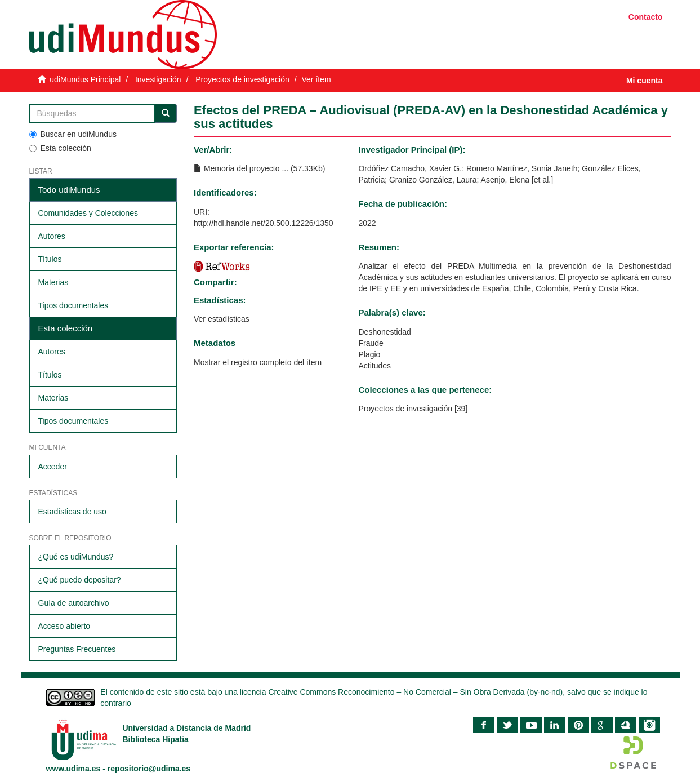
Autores (52, 236)
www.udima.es (73, 769)
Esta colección (60, 148)
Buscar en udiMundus (73, 134)
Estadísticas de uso (72, 512)
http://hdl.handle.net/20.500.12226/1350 (264, 223)
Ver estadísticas (222, 319)
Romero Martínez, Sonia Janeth (522, 168)
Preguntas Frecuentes (77, 649)
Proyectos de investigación (242, 79)
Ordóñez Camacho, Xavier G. (410, 168)
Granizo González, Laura (433, 180)
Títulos (50, 259)
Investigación (158, 79)
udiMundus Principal (85, 79)
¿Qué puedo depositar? (80, 580)
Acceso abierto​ (64, 626)
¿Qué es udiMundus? (76, 557)
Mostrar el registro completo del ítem (258, 362)
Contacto (646, 17)
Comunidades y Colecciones (88, 213)
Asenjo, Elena (505, 180)
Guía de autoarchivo (74, 603)
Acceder (53, 467)
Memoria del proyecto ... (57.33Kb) (259, 168)
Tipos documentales (73, 305)
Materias (53, 282)
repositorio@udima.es (149, 769)
